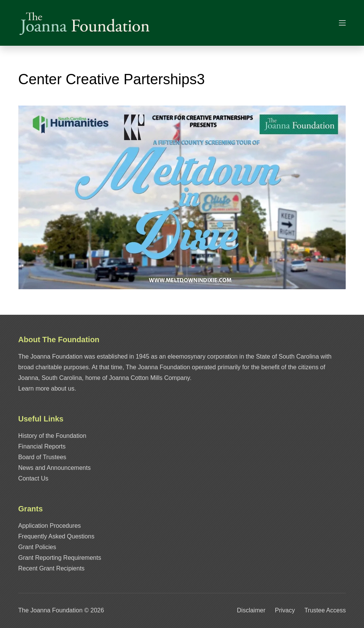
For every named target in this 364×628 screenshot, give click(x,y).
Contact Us (33, 478)
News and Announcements (54, 468)
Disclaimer (251, 610)
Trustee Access (325, 610)
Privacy (285, 610)
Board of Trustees (42, 457)
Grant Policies (37, 547)
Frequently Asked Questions (56, 536)
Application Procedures (50, 526)
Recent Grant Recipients (51, 568)
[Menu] (342, 23)
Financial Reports (42, 446)
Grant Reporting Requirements (60, 558)
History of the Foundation (52, 436)
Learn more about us (46, 388)
